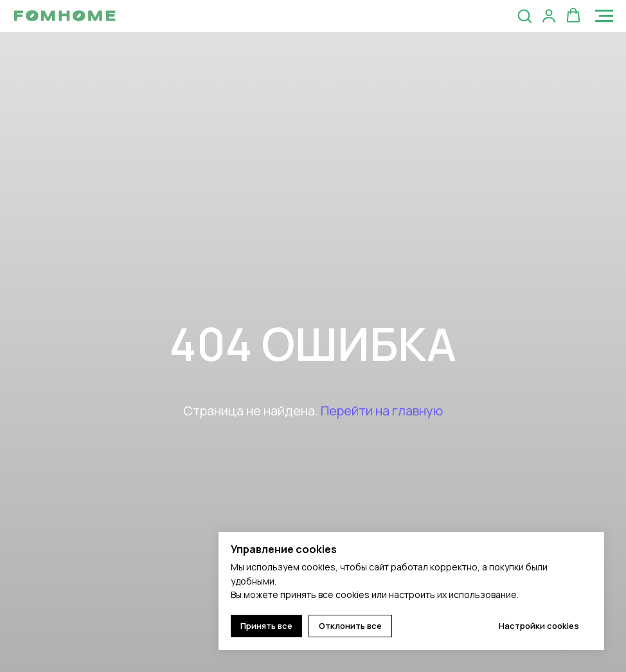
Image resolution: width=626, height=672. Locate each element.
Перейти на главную (382, 411)
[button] (524, 15)
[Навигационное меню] (604, 16)
